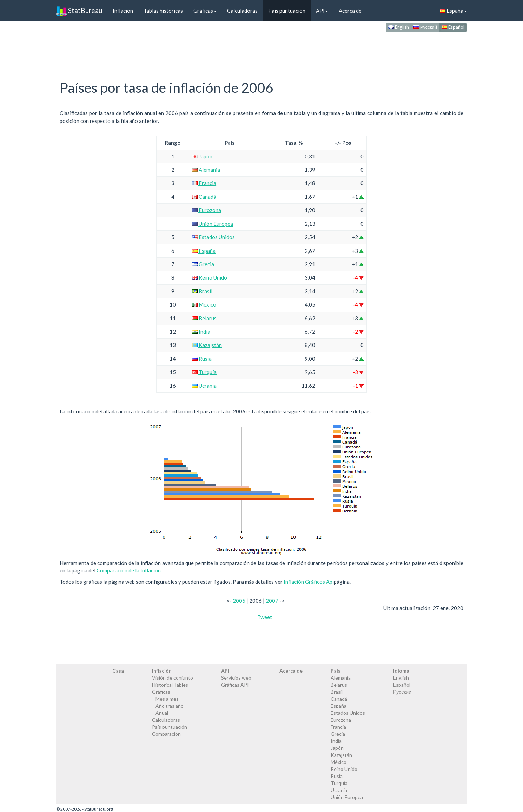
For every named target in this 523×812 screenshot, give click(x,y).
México (204, 304)
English (399, 27)
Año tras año (170, 706)
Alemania (206, 170)
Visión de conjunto (173, 678)
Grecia (203, 264)
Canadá (204, 197)
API (322, 11)
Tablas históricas (163, 11)
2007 (272, 601)
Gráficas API (235, 685)
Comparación (166, 734)
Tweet (265, 617)
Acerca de (350, 11)
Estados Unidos (213, 237)
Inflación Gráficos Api (309, 582)
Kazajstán (207, 345)
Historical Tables (170, 685)
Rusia (202, 359)
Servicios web (236, 678)
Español (453, 27)
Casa (118, 671)
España (453, 11)
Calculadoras (242, 11)
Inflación (123, 11)
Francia (204, 183)
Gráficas (205, 11)
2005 (239, 601)
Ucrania (204, 386)
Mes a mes (167, 699)
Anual (162, 713)
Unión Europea (213, 224)
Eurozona (207, 210)
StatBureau (79, 11)
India (201, 332)
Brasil (202, 291)
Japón (202, 156)
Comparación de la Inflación (129, 570)
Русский (425, 27)
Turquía (204, 372)
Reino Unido (210, 277)
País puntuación (287, 11)
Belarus (204, 318)
